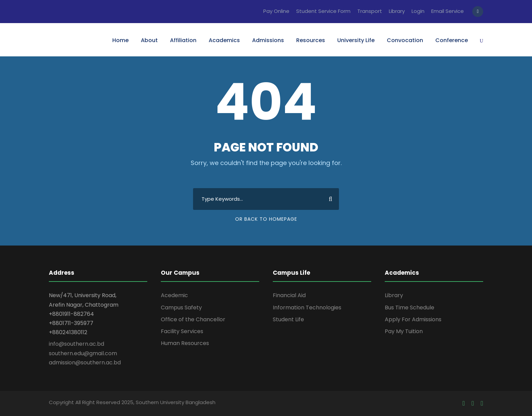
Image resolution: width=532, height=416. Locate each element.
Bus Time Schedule (410, 308)
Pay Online (276, 11)
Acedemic (174, 295)
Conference (452, 40)
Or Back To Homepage (266, 219)
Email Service (448, 11)
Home (120, 40)
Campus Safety (181, 308)
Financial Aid (289, 295)
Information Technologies (307, 308)
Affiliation (183, 40)
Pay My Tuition (404, 331)
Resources (311, 40)
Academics (224, 40)
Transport (370, 11)
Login (418, 11)
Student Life (288, 319)
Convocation (405, 40)
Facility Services (182, 331)
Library (397, 11)
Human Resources (185, 343)
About (149, 40)
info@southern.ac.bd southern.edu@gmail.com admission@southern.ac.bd (85, 353)
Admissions (268, 40)
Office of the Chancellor (193, 319)
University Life (356, 40)
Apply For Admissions (413, 319)
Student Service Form (323, 11)
